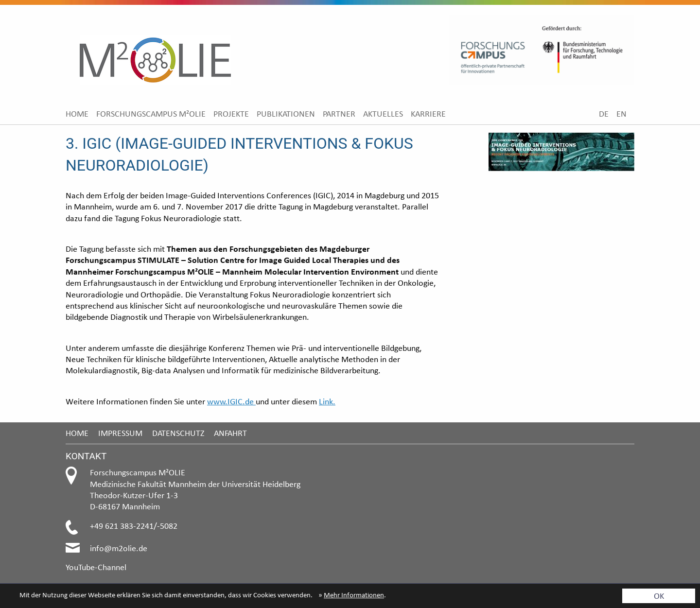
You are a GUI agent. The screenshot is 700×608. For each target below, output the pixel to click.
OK (659, 596)
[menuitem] (77, 113)
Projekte (231, 113)
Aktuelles (383, 113)
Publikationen (286, 113)
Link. (327, 401)
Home (77, 113)
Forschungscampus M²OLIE (151, 113)
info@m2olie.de (119, 548)
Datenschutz (178, 433)
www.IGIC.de (231, 401)
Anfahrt (230, 433)
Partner (339, 113)
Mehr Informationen (354, 595)
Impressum (120, 433)
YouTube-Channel (96, 567)
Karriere (428, 113)
